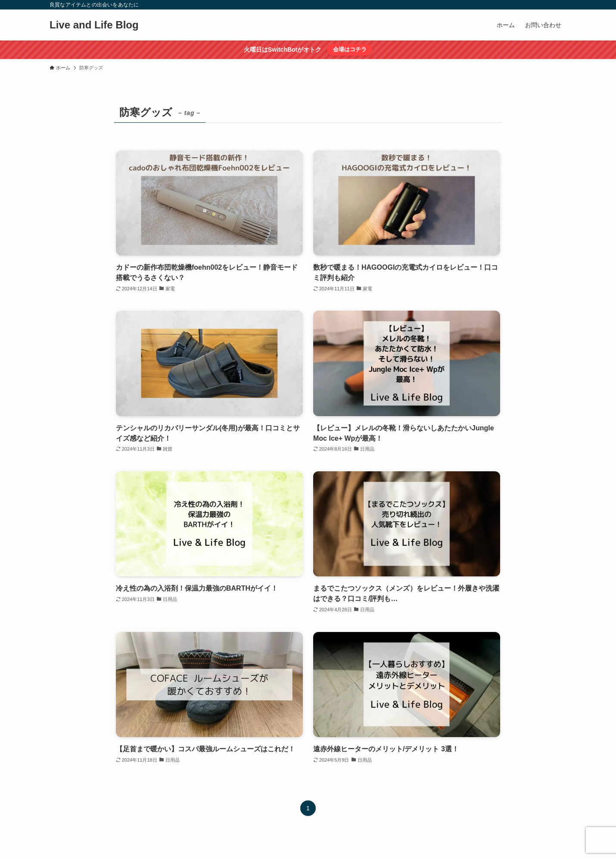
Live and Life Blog (94, 25)
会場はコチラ (350, 49)
